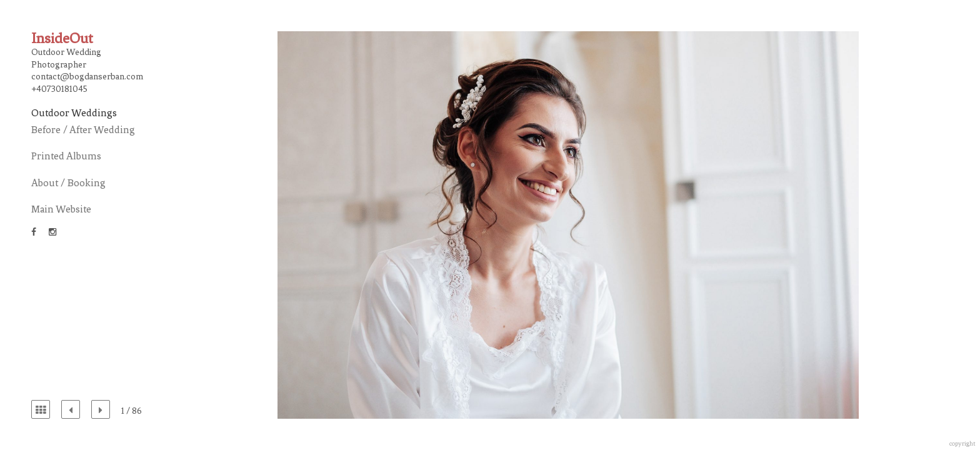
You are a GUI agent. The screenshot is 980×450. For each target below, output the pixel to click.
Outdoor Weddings (74, 113)
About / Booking (68, 183)
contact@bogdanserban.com (87, 77)
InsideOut (62, 38)
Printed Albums (66, 156)
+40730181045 (59, 89)
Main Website (61, 209)
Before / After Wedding (83, 130)
